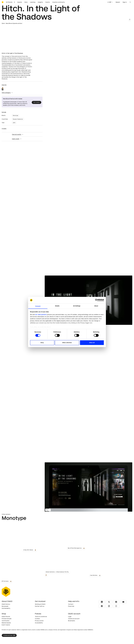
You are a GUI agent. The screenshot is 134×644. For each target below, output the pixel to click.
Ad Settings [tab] (77, 306)
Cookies (37, 619)
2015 (14, 123)
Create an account (74, 619)
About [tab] (96, 306)
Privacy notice (39, 621)
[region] (88, 487)
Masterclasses (6, 623)
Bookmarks (72, 621)
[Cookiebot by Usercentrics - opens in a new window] (96, 300)
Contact (71, 604)
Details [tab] (57, 306)
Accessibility (39, 623)
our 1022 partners (41, 315)
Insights (40, 2)
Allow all (92, 343)
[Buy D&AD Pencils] (10, 2)
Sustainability (6, 608)
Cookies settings (9, 635)
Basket (118, 2)
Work (26, 2)
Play (48, 510)
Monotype (16, 116)
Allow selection (67, 343)
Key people (5, 606)
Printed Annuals (7, 619)
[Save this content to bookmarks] (130, 19)
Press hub (71, 606)
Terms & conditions (41, 617)
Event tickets (6, 625)
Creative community (59, 2)
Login (70, 617)
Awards (20, 2)
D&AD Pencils (6, 617)
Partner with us (40, 606)
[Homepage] (3, 2)
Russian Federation (18, 119)
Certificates (6, 621)
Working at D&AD (40, 604)
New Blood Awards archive (14, 23)
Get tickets (36, 102)
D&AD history (6, 604)
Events (48, 2)
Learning (33, 2)
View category (7, 93)
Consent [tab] (38, 306)
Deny (42, 343)
